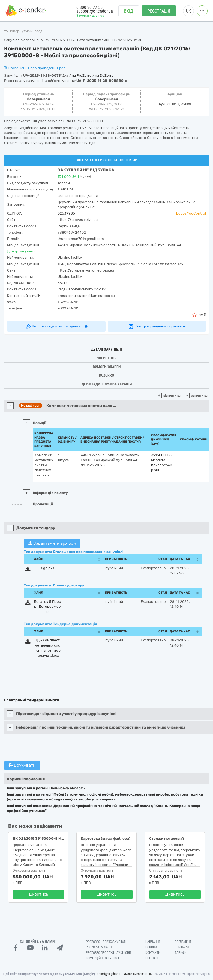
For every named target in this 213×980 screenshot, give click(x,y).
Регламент (183, 942)
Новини (151, 947)
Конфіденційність (109, 974)
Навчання (153, 942)
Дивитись (39, 894)
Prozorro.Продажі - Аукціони (108, 953)
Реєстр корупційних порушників (157, 326)
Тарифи (181, 953)
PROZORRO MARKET (99, 947)
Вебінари (182, 947)
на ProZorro (82, 75)
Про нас (151, 958)
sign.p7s (47, 568)
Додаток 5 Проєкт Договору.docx (47, 607)
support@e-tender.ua (95, 11)
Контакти (153, 953)
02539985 (66, 213)
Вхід (129, 11)
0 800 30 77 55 (89, 8)
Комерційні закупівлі (102, 958)
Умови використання (138, 974)
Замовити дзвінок (90, 15)
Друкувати (22, 765)
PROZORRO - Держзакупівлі (106, 942)
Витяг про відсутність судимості (56, 326)
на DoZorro (104, 75)
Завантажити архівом (52, 543)
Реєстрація (159, 11)
